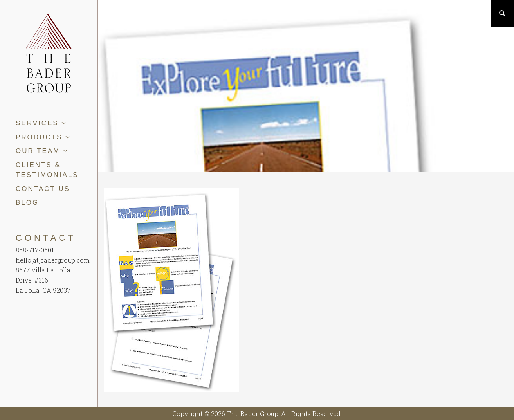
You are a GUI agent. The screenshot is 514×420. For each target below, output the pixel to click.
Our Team (42, 151)
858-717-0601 (35, 250)
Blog (27, 203)
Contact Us (43, 189)
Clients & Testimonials (47, 170)
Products (43, 137)
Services (41, 123)
